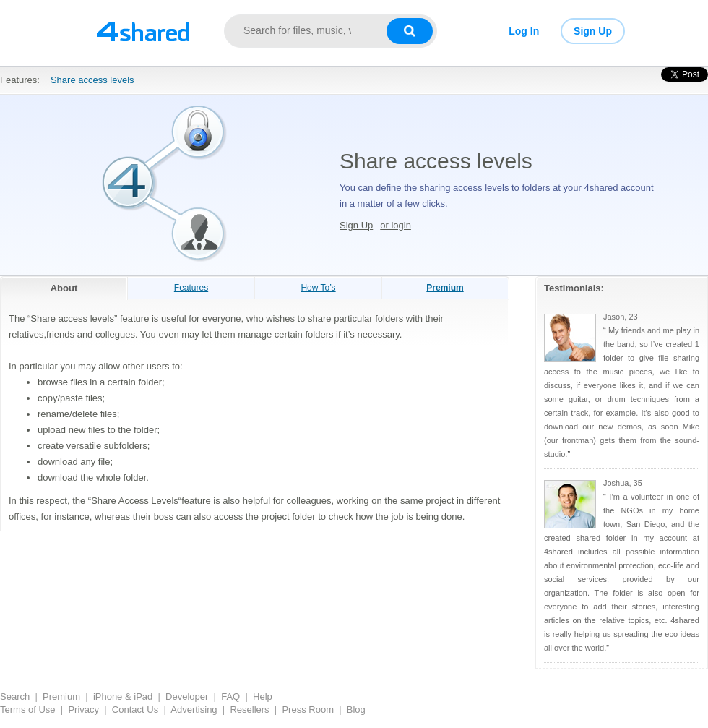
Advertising (194, 710)
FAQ (230, 697)
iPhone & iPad (123, 697)
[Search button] (410, 31)
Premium (61, 697)
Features (191, 288)
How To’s (318, 288)
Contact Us (135, 710)
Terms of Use (28, 710)
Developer (187, 697)
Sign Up (593, 31)
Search (15, 697)
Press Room (308, 710)
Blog (356, 710)
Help (263, 697)
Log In (524, 31)
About (64, 288)
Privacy (83, 710)
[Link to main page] (143, 31)
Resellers (249, 710)
